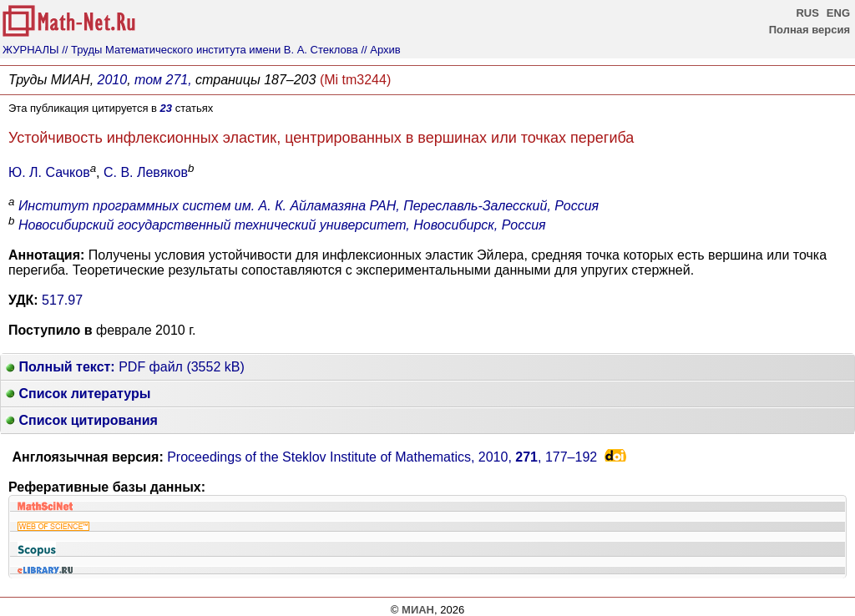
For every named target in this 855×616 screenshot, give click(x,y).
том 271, (163, 80)
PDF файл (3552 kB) (125, 367)
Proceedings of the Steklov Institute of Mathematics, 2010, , (382, 457)
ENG (838, 13)
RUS (807, 13)
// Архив (380, 50)
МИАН (418, 610)
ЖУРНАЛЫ (31, 50)
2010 (113, 80)
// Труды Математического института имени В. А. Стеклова (210, 50)
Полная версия (809, 30)
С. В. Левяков (146, 172)
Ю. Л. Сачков (49, 172)
